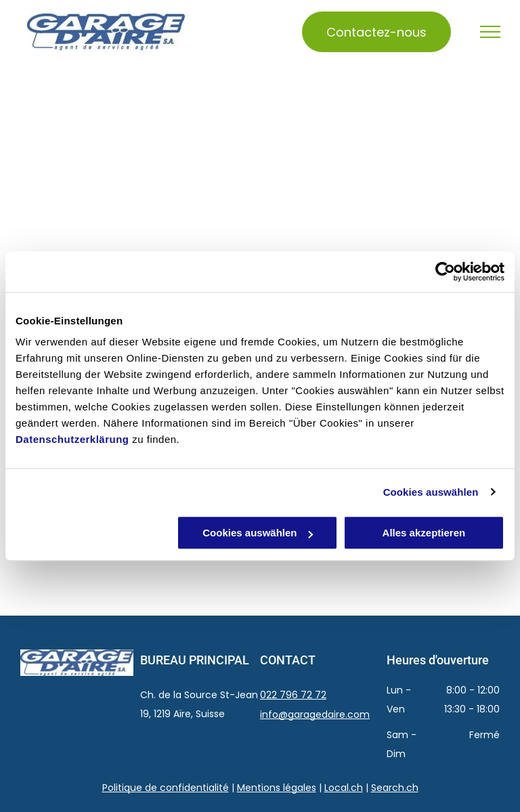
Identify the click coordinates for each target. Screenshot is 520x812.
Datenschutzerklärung (72, 439)
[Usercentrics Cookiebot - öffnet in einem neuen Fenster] (445, 272)
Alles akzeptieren (424, 533)
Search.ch (395, 788)
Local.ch (344, 788)
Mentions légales (277, 788)
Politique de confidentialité (166, 788)
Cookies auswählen (431, 492)
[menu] (490, 32)
